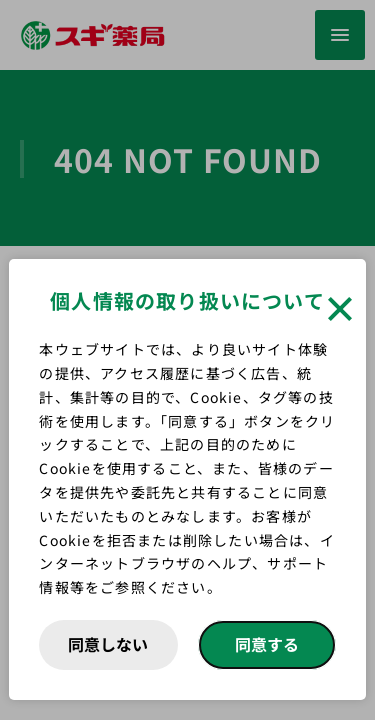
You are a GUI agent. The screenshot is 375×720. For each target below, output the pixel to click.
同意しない (108, 644)
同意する (267, 644)
